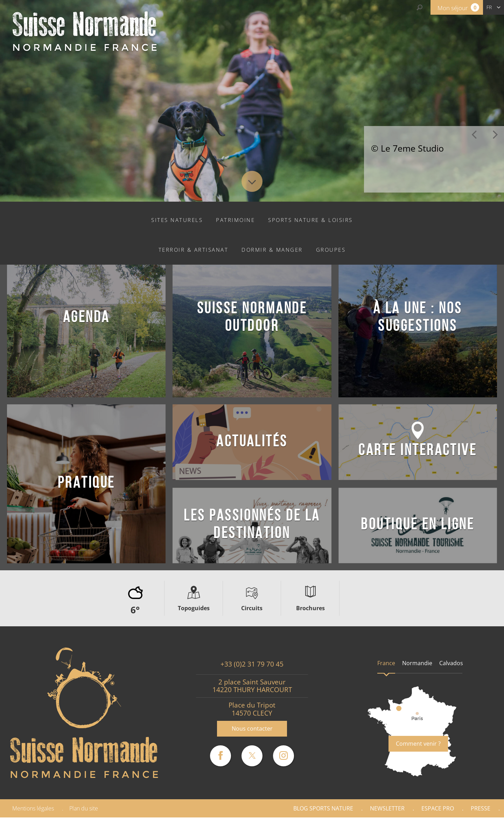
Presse (481, 808)
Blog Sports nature (323, 808)
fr (489, 7)
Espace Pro (438, 808)
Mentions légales (33, 808)
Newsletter (387, 808)
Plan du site (84, 808)
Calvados (451, 663)
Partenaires (474, 827)
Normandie (417, 663)
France (386, 663)
